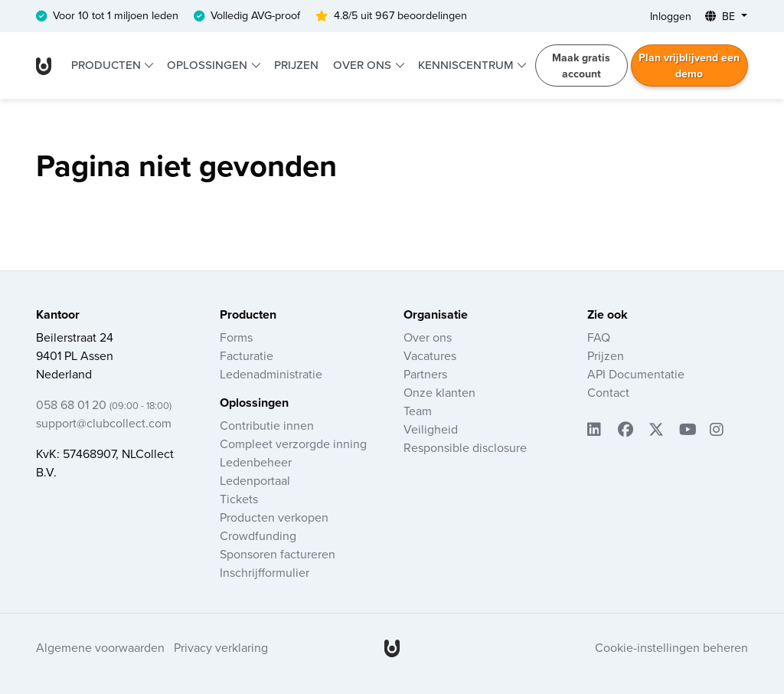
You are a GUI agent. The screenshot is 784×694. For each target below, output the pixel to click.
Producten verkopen (274, 518)
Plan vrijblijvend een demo (689, 66)
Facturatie (247, 356)
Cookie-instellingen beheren (671, 648)
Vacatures (430, 356)
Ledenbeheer (256, 463)
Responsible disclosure (465, 448)
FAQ (599, 338)
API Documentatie (636, 375)
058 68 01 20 (104, 405)
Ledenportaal (255, 481)
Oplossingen (209, 65)
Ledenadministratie (271, 375)
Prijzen (296, 65)
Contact (608, 393)
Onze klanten (439, 393)
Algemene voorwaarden (100, 648)
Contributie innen (267, 426)
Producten (108, 65)
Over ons (364, 65)
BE (722, 16)
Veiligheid (431, 430)
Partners (425, 375)
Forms (236, 338)
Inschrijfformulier (265, 573)
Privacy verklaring (221, 648)
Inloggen (671, 16)
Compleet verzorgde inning (293, 444)
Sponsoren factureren (278, 555)
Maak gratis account (581, 66)
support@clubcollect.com (104, 424)
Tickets (239, 499)
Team (418, 411)
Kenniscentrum (467, 65)
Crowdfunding (258, 536)
